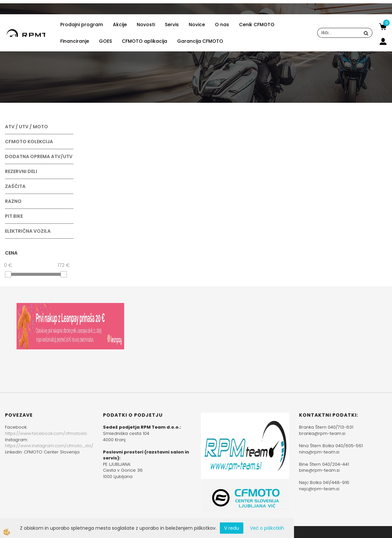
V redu (232, 528)
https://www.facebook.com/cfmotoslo (46, 433)
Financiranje (75, 41)
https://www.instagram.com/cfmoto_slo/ (49, 446)
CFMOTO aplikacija (145, 41)
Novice (197, 25)
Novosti (146, 25)
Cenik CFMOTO (257, 25)
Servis (172, 25)
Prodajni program (82, 25)
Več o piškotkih (267, 528)
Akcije (120, 25)
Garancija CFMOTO (200, 41)
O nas (222, 25)
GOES (105, 41)
